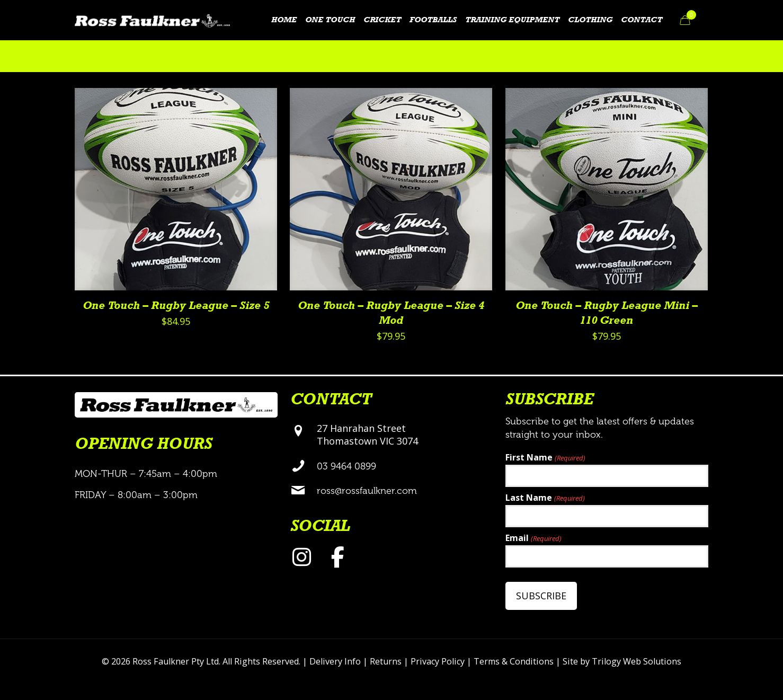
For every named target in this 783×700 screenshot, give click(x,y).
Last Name (545, 498)
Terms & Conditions (514, 661)
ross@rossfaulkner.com (367, 491)
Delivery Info (335, 661)
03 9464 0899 (346, 466)
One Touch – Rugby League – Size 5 (176, 306)
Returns (386, 661)
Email (533, 539)
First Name (545, 458)
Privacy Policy (438, 661)
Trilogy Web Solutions (637, 661)
